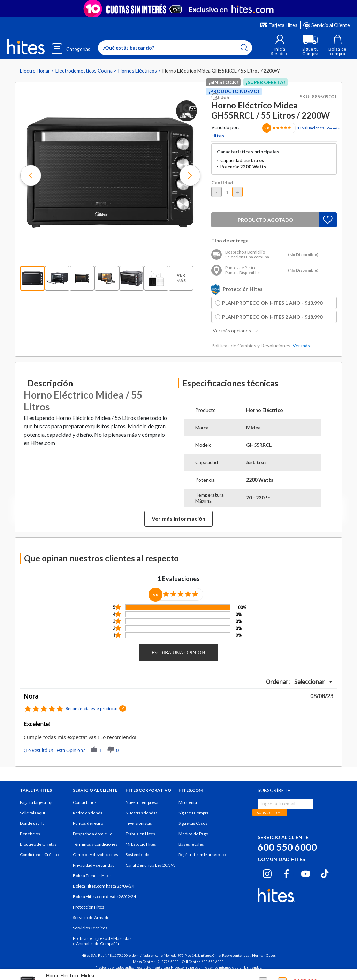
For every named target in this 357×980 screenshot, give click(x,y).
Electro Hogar (35, 71)
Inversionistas (139, 823)
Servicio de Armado (91, 917)
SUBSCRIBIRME (270, 813)
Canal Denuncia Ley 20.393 (151, 865)
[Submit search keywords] (242, 47)
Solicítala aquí (32, 813)
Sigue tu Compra (194, 813)
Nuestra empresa (142, 802)
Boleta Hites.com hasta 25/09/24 (104, 886)
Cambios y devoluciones (96, 855)
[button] (278, 45)
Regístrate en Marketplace (203, 855)
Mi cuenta (188, 802)
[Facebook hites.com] (286, 873)
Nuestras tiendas (142, 813)
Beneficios (30, 834)
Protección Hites (89, 907)
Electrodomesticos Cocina (85, 71)
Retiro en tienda (88, 813)
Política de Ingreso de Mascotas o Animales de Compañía (102, 941)
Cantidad (222, 183)
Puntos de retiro (88, 823)
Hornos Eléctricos (138, 71)
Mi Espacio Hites (141, 844)
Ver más (333, 128)
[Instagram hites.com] (267, 873)
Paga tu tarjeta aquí (37, 802)
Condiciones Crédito (39, 855)
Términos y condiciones (95, 844)
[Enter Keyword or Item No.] (173, 48)
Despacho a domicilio (93, 834)
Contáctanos (85, 802)
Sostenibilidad (139, 855)
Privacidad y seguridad (94, 865)
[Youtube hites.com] (306, 873)
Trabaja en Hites (140, 834)
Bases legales (191, 844)
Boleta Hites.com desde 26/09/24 (104, 896)
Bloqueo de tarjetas (38, 844)
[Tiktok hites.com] (325, 873)
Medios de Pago (193, 834)
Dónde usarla (32, 823)
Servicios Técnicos (90, 928)
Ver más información (178, 518)
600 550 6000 (287, 847)
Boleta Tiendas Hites (92, 876)
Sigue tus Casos (193, 823)
